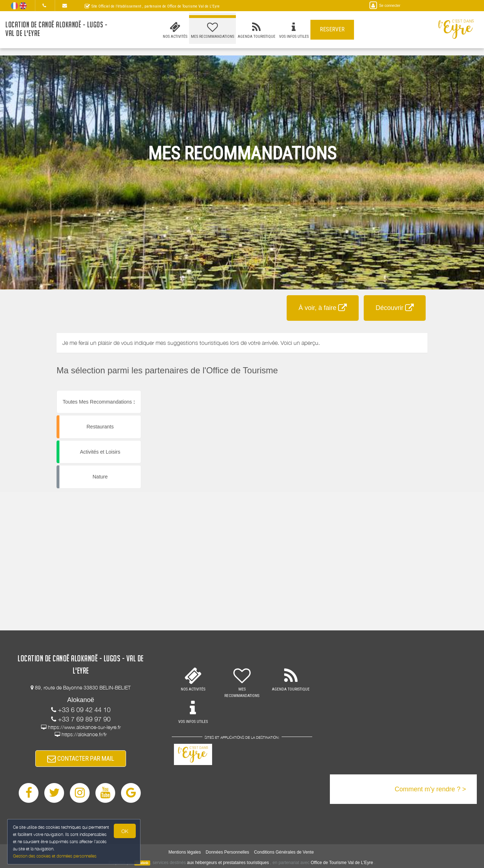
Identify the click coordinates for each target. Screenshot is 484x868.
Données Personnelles (227, 852)
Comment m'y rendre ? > (430, 789)
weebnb (142, 863)
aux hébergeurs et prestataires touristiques (228, 863)
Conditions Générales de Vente (284, 852)
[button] (326, 390)
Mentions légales (185, 852)
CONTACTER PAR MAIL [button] (81, 758)
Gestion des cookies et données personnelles (55, 856)
